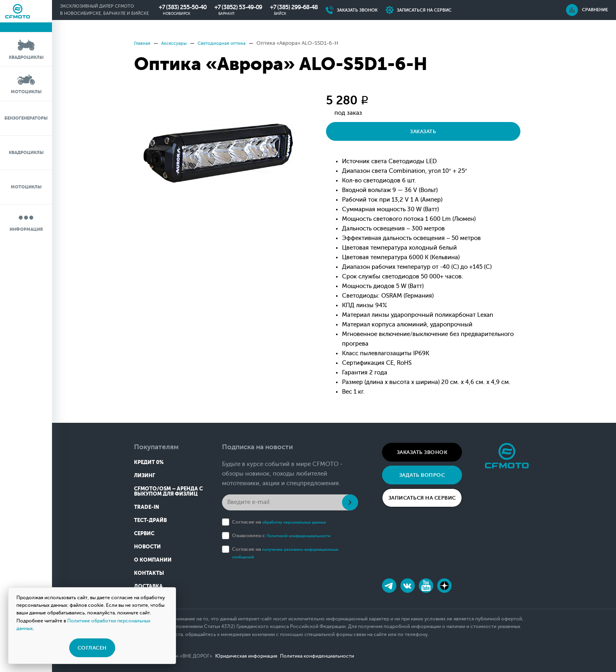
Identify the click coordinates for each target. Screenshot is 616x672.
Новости (147, 547)
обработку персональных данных (301, 522)
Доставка (148, 586)
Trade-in (147, 507)
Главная (143, 43)
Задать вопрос (422, 475)
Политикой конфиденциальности (306, 536)
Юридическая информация (257, 656)
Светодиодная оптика (232, 43)
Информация (26, 221)
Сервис (144, 533)
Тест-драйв (150, 520)
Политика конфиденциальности (338, 656)
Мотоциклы (26, 83)
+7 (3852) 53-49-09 (238, 7)
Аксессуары (178, 43)
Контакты (149, 573)
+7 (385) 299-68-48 (294, 7)
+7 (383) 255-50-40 (183, 7)
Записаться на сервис (422, 498)
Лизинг (145, 475)
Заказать (376, 131)
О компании (153, 560)
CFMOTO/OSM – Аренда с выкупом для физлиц (168, 491)
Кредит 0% (149, 462)
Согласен (92, 648)
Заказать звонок (422, 452)
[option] (218, 153)
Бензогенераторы (26, 118)
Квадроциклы (26, 49)
